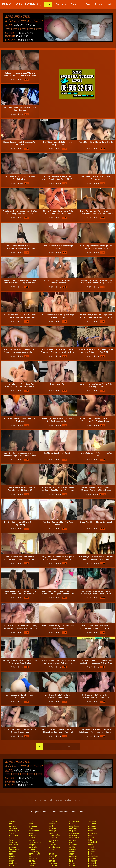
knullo (91, 845)
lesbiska (52, 828)
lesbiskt (92, 838)
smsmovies (74, 838)
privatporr (53, 863)
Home (48, 4)
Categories (61, 4)
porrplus (72, 865)
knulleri (12, 833)
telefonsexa (74, 833)
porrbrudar (93, 833)
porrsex (72, 863)
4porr (31, 824)
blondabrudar (74, 826)
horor (91, 831)
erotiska (52, 845)
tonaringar (13, 856)
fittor (31, 828)
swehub (13, 852)
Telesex (98, 4)
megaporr (73, 856)
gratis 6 (12, 821)
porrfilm (52, 824)
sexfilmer (92, 824)
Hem (45, 812)
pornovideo (93, 865)
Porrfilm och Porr (19, 4)
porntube (92, 859)
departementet (35, 842)
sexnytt (32, 840)
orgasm (32, 849)
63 (69, 746)
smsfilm (72, 840)
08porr (52, 842)
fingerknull (93, 842)
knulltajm (53, 831)
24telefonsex (15, 849)
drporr (12, 861)
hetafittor (13, 842)
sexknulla (92, 821)
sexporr (72, 842)
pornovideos (94, 863)
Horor (82, 812)
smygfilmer (54, 840)
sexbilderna (34, 831)
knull (11, 838)
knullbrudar (14, 835)
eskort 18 (53, 856)
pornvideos (93, 856)
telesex (12, 859)
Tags (88, 4)
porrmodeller (74, 821)
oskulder (72, 849)
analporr (32, 845)
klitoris (72, 861)
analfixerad (73, 828)
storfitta (32, 835)
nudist (31, 856)
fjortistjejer (73, 859)
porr (11, 824)
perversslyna (34, 854)
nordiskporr (14, 831)
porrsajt (92, 852)
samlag (52, 861)
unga (31, 833)
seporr (52, 859)
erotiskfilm (14, 845)
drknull (32, 821)
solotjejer (33, 838)
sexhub (91, 847)
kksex (51, 833)
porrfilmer (53, 821)
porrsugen (93, 826)
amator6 (13, 847)
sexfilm (32, 861)
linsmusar (33, 859)
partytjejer (13, 828)
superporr (73, 835)
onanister (73, 852)
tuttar (11, 854)
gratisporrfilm (55, 835)
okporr (71, 854)
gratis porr (33, 826)
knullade (13, 865)
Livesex (74, 812)
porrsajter (92, 849)
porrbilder (92, 861)
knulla (31, 865)
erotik (71, 824)
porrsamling (34, 852)
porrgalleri (93, 828)
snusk (51, 849)
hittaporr (72, 831)
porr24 (52, 826)
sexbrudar (33, 847)
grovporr (32, 863)
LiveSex (110, 4)
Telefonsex (76, 4)
